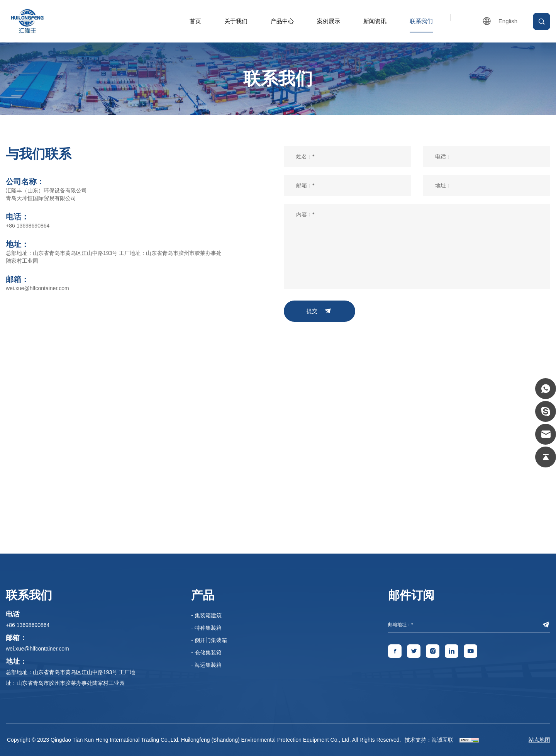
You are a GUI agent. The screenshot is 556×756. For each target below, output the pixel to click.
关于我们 (236, 21)
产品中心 (282, 21)
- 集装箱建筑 (206, 615)
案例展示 (329, 21)
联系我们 (421, 21)
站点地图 (539, 740)
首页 (195, 21)
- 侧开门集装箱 (209, 640)
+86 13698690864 (28, 226)
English (508, 21)
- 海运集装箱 (206, 665)
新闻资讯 (375, 21)
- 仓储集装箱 (206, 652)
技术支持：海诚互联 (429, 740)
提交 (312, 311)
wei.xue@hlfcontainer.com (37, 288)
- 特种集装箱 (206, 628)
